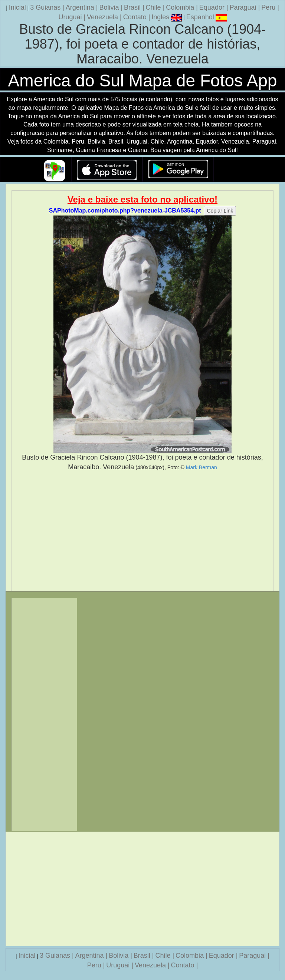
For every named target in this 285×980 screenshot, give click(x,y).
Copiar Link (220, 211)
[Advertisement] (142, 531)
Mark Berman (202, 467)
